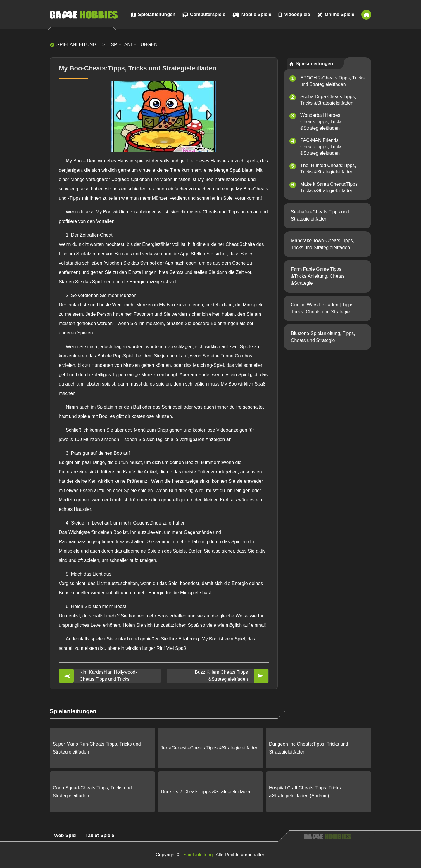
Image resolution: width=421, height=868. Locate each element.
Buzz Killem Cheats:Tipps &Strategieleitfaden (221, 676)
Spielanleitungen (134, 45)
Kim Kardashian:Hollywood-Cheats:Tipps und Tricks (108, 676)
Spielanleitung (76, 45)
